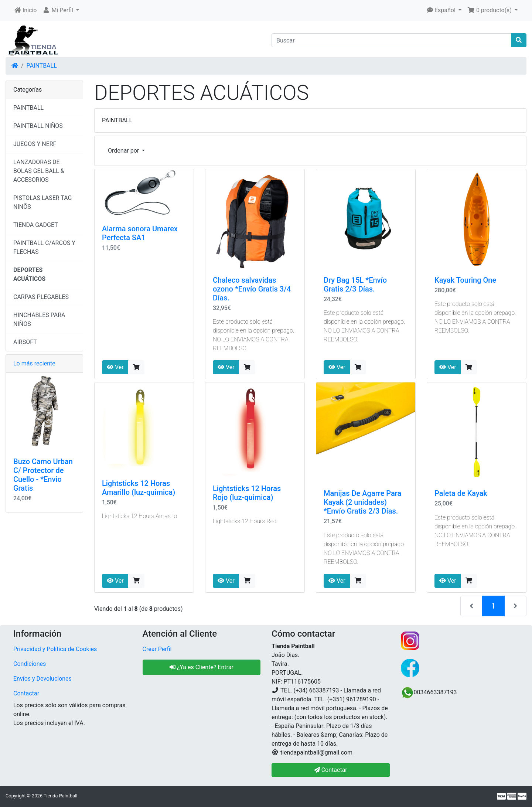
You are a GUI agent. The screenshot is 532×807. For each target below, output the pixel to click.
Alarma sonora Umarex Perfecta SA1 (140, 233)
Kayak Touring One (465, 280)
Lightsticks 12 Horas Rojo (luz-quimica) (247, 493)
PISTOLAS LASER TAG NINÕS (42, 202)
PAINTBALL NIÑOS (38, 126)
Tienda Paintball (61, 796)
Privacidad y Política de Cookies (55, 649)
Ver (115, 367)
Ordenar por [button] (124, 151)
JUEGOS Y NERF (35, 144)
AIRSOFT (25, 342)
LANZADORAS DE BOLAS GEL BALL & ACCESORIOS (39, 171)
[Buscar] (391, 40)
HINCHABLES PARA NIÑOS (39, 319)
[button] (61, 10)
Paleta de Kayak (461, 493)
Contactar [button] (331, 770)
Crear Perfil (157, 649)
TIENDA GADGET (36, 225)
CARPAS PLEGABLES (41, 297)
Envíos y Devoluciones (42, 679)
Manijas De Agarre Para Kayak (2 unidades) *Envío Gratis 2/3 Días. (362, 502)
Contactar (26, 693)
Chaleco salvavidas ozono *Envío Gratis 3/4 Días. (252, 289)
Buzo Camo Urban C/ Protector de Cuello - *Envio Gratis (43, 475)
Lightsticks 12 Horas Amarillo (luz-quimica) (139, 488)
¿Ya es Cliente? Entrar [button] (202, 667)
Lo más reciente (34, 363)
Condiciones (30, 664)
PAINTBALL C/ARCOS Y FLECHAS (44, 247)
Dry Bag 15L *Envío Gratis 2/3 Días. (355, 285)
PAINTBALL (42, 66)
